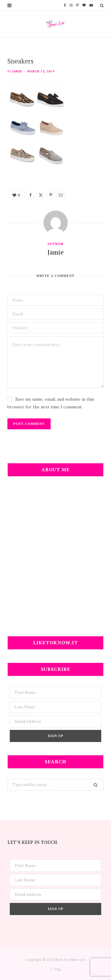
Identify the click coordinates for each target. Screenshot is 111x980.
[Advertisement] (55, 560)
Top (55, 969)
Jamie (17, 71)
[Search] (102, 5)
